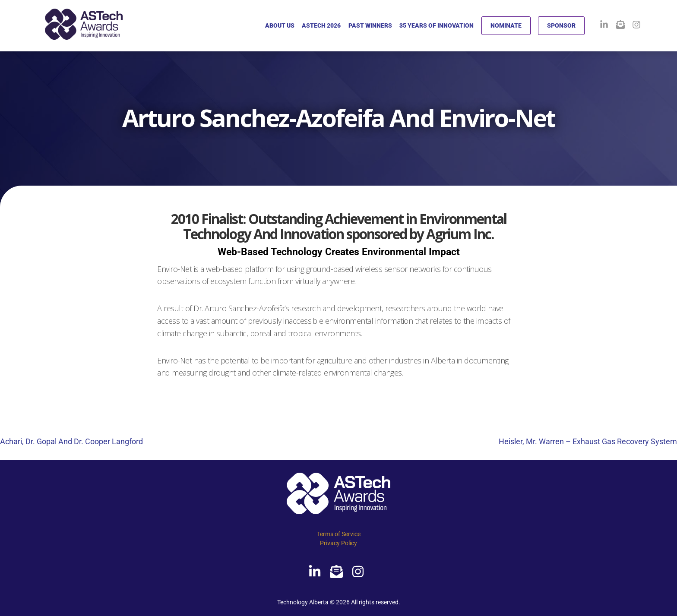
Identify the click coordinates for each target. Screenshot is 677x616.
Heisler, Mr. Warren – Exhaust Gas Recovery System (588, 441)
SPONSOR (561, 25)
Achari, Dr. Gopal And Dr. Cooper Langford (71, 441)
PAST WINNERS (370, 25)
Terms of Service (339, 534)
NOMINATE (506, 25)
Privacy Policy (338, 543)
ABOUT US (280, 25)
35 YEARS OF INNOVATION (437, 25)
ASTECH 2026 (321, 25)
